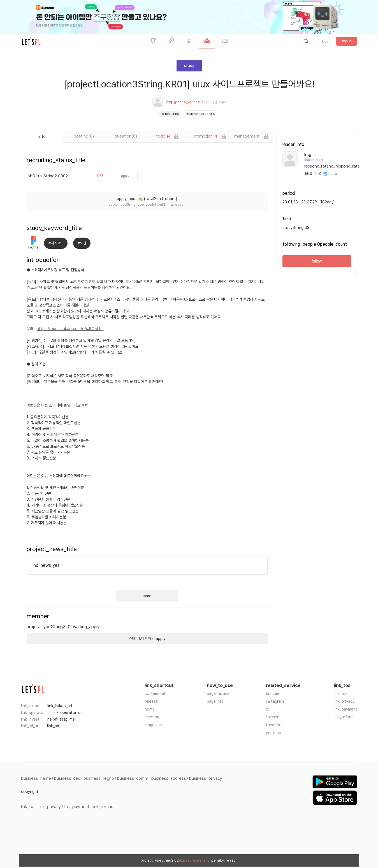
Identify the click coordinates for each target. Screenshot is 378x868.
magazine (153, 725)
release (151, 701)
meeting (152, 717)
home (150, 709)
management (247, 136)
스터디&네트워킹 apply (147, 639)
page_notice (218, 693)
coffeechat (155, 693)
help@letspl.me (61, 719)
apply (125, 176)
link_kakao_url (60, 706)
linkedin (273, 717)
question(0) (126, 136)
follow (317, 261)
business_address (169, 778)
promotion (205, 136)
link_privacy (344, 701)
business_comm (133, 778)
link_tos (341, 693)
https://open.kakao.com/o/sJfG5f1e (70, 329)
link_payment (345, 709)
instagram (275, 701)
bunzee (273, 693)
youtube (273, 733)
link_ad (53, 726)
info (42, 136)
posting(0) (84, 136)
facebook (275, 725)
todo (163, 136)
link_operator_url (68, 712)
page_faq (215, 701)
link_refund (344, 717)
